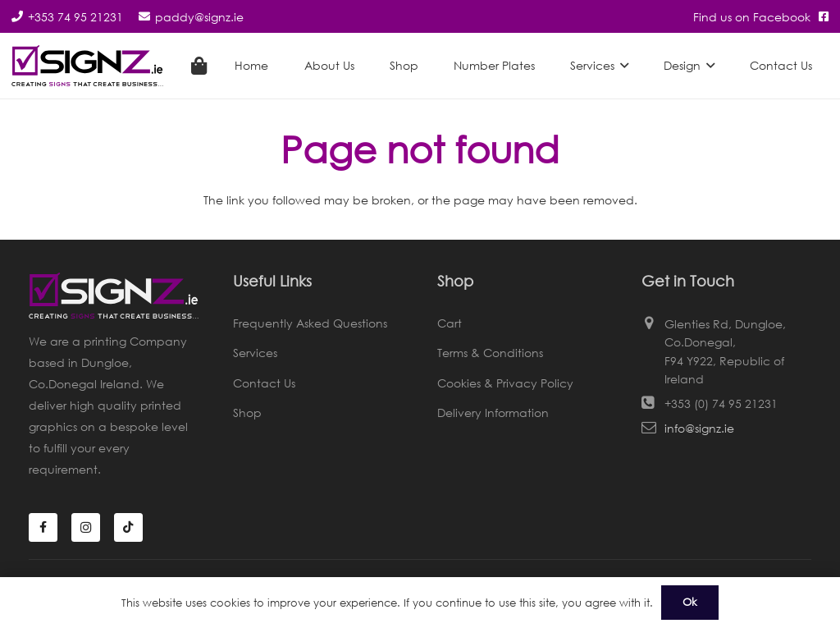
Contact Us (264, 383)
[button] (621, 66)
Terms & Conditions (490, 353)
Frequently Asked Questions (310, 323)
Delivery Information (493, 413)
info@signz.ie (699, 428)
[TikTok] (128, 527)
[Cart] (199, 66)
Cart (450, 323)
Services (255, 353)
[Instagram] (86, 527)
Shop (247, 413)
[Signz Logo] (87, 66)
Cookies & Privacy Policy (505, 383)
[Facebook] (43, 527)
